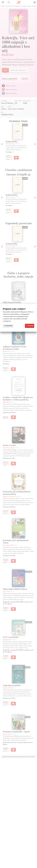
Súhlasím (30, 326)
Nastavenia (8, 326)
